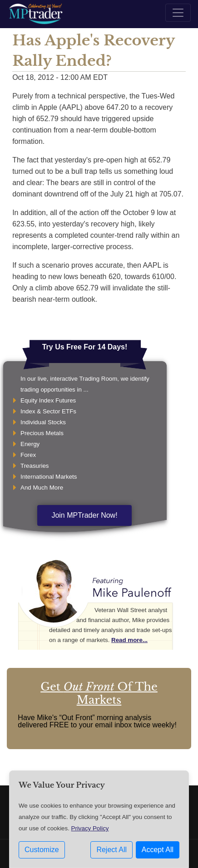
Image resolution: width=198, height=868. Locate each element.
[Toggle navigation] (178, 13)
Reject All (111, 850)
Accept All (158, 850)
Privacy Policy (90, 828)
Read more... (129, 640)
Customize (42, 850)
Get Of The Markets (99, 693)
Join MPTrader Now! (84, 515)
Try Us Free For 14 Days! (85, 347)
